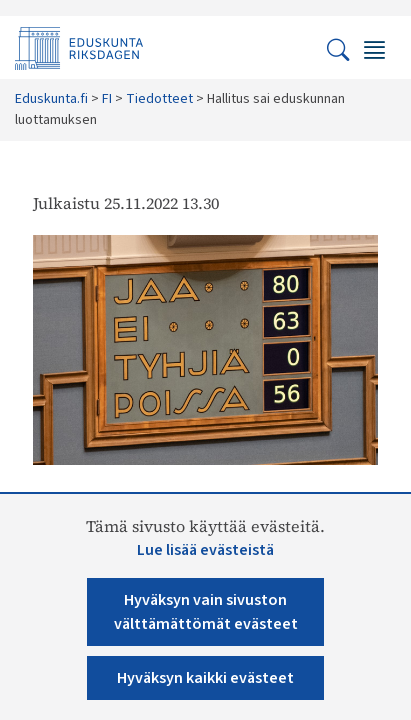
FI (107, 99)
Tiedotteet (159, 99)
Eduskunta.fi (51, 99)
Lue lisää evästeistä (205, 550)
